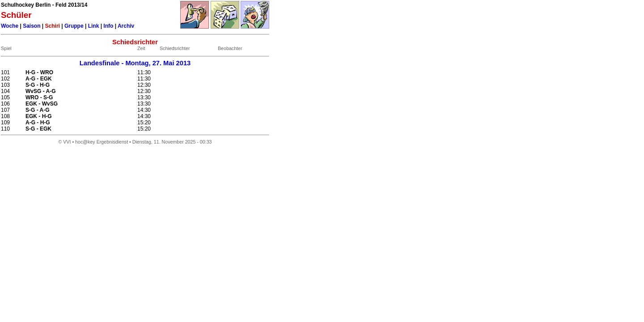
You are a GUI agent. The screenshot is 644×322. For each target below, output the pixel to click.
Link (94, 26)
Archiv (126, 26)
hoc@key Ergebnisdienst (102, 142)
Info (108, 26)
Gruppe (74, 26)
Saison (32, 26)
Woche (10, 26)
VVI (67, 142)
